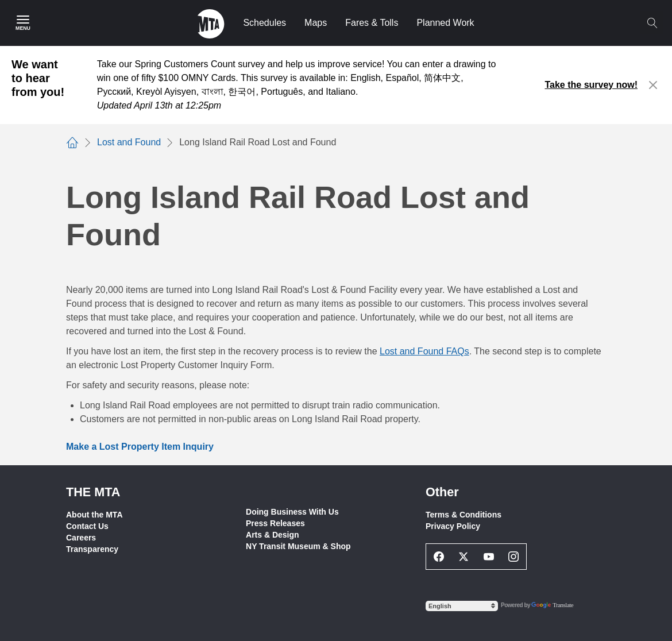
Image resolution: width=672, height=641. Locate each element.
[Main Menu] (23, 23)
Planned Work (445, 23)
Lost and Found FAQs (424, 351)
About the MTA (94, 515)
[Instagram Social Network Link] (514, 557)
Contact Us (87, 526)
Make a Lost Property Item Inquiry (140, 447)
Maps (316, 23)
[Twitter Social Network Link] (464, 557)
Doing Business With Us (292, 512)
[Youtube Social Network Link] (489, 557)
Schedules (264, 23)
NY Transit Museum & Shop (298, 546)
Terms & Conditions (464, 515)
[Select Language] (462, 606)
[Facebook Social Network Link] (439, 557)
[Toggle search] (652, 23)
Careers (81, 538)
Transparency (92, 549)
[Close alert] (653, 85)
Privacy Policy (453, 526)
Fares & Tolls (372, 23)
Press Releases (275, 523)
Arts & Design (273, 535)
